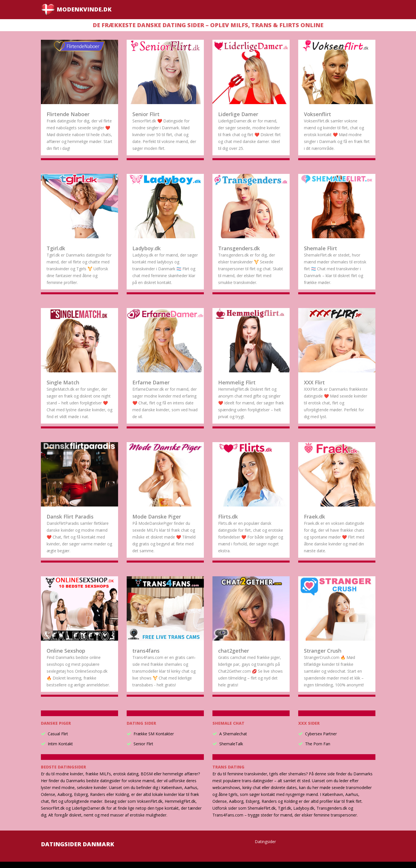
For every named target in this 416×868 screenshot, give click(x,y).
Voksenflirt (318, 114)
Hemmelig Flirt (237, 382)
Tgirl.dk (56, 248)
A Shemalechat (233, 734)
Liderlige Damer (238, 114)
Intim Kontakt (60, 744)
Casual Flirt (58, 734)
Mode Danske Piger (157, 517)
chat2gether (234, 651)
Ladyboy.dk (147, 248)
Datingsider (265, 842)
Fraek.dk (315, 517)
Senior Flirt (146, 114)
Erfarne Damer (151, 382)
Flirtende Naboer (68, 114)
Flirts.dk (228, 517)
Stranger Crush (323, 651)
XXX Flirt (314, 382)
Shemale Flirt (321, 248)
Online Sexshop (66, 651)
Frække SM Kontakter (154, 734)
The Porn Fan (318, 744)
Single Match (63, 382)
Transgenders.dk (239, 248)
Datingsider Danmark (77, 844)
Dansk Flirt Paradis (70, 517)
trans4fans (146, 651)
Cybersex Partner (321, 734)
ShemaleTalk (231, 744)
